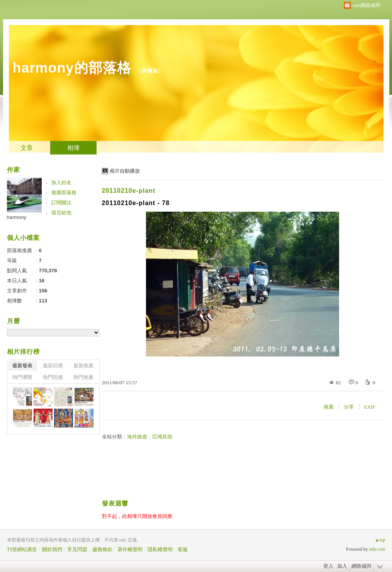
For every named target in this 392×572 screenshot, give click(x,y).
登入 (328, 566)
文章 (27, 148)
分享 (349, 407)
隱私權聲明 (160, 549)
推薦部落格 (64, 193)
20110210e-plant (129, 191)
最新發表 (22, 366)
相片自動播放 (125, 171)
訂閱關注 (61, 203)
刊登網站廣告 (22, 549)
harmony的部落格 (72, 68)
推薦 (329, 407)
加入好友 (61, 182)
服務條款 (102, 549)
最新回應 (53, 366)
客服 (183, 549)
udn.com (377, 549)
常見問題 (77, 549)
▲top (380, 540)
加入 (342, 566)
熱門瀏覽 (22, 377)
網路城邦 (361, 566)
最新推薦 (83, 366)
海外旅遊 (137, 437)
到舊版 (150, 71)
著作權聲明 (130, 549)
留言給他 (61, 213)
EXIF (370, 407)
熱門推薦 (83, 377)
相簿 (73, 148)
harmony (17, 217)
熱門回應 (53, 377)
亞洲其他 (162, 437)
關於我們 (52, 549)
